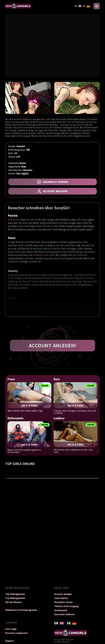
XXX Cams (14, 220)
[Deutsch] (86, 6)
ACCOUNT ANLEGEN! (53, 346)
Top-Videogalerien (15, 594)
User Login (11, 629)
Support (9, 641)
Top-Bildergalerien (15, 598)
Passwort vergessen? (17, 633)
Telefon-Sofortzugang (66, 606)
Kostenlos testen (63, 602)
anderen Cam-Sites (44, 257)
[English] (78, 6)
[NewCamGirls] (18, 6)
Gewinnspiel (61, 610)
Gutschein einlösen (64, 614)
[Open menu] (97, 6)
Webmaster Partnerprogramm (21, 610)
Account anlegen (63, 594)
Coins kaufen (61, 598)
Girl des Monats (14, 602)
